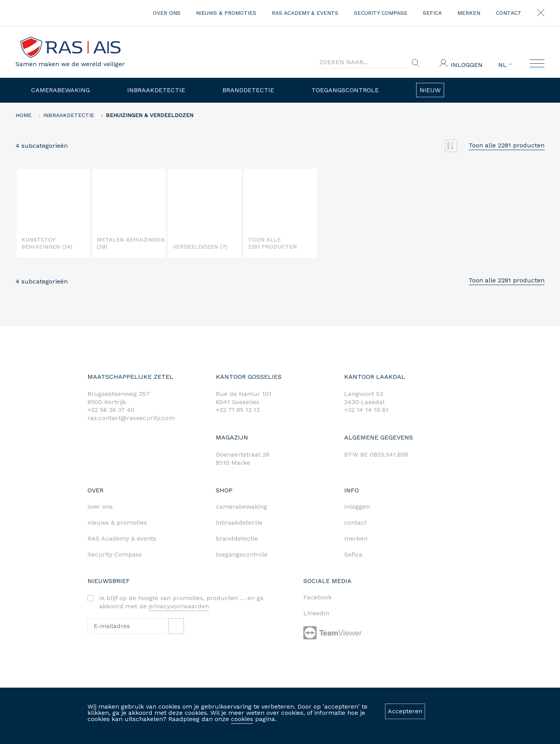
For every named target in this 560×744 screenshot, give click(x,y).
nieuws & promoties (226, 13)
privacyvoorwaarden (179, 606)
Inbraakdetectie (156, 90)
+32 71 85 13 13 (238, 410)
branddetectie (237, 538)
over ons (167, 13)
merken (469, 13)
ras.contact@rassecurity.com (131, 418)
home (24, 115)
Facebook (318, 597)
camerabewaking (241, 507)
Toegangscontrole (345, 90)
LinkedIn (316, 613)
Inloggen (467, 65)
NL (505, 65)
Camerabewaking (60, 90)
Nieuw (430, 90)
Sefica (432, 13)
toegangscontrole (242, 554)
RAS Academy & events (305, 13)
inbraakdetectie (239, 523)
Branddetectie (248, 90)
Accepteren (405, 711)
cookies (242, 719)
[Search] (364, 62)
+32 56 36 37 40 (111, 410)
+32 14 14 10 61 (366, 410)
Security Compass (381, 13)
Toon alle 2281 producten (507, 145)
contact (509, 13)
